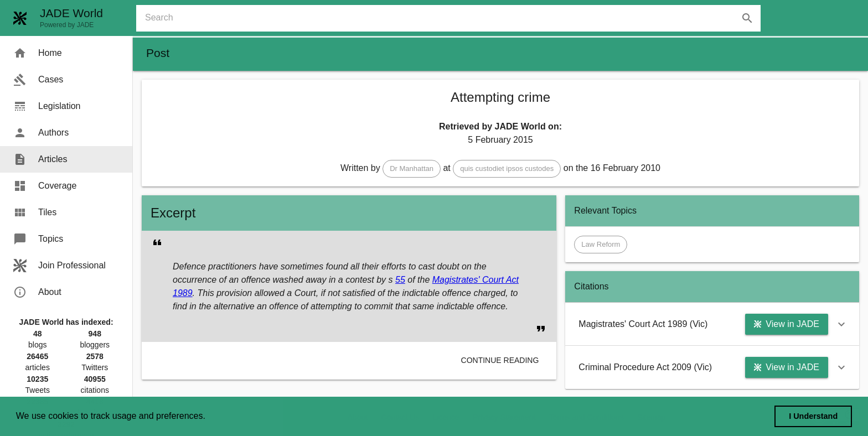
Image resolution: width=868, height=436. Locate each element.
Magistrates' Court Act (476, 280)
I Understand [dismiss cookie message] (813, 416)
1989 (183, 293)
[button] (412, 169)
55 (400, 280)
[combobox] (453, 18)
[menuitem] (66, 53)
